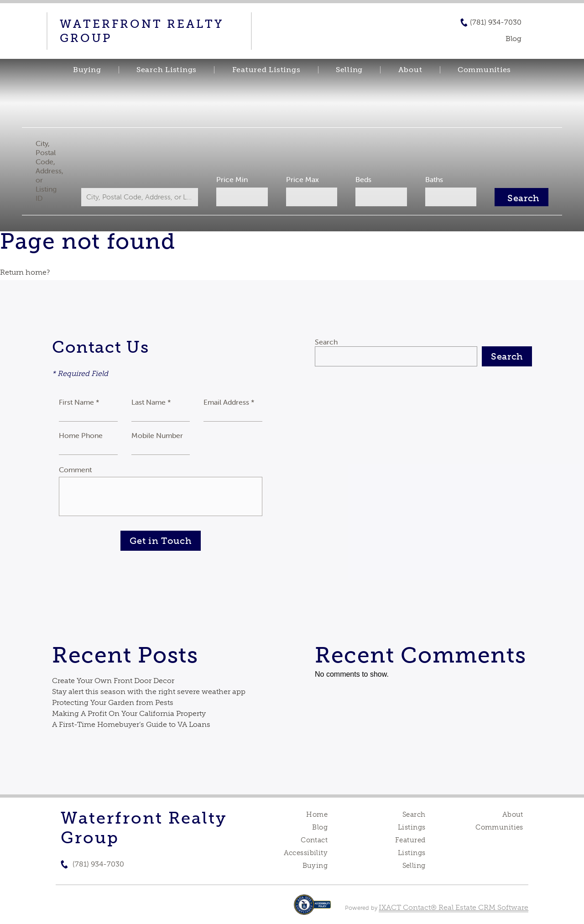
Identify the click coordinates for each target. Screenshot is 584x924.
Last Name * (151, 402)
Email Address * (229, 402)
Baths (429, 179)
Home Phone (81, 435)
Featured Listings (266, 70)
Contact (314, 840)
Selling (349, 70)
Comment (75, 470)
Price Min (234, 179)
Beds (361, 179)
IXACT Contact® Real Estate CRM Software (454, 907)
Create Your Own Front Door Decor (113, 681)
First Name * (79, 402)
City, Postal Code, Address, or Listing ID (56, 171)
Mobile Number (157, 435)
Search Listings (167, 70)
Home (317, 814)
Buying (87, 70)
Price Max (302, 179)
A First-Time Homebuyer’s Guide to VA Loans (131, 724)
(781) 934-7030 (496, 22)
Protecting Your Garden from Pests (113, 702)
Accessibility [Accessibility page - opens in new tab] (306, 853)
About (410, 70)
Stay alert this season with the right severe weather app (149, 692)
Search (326, 342)
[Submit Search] (514, 197)
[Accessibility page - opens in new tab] (312, 909)
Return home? (25, 272)
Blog (320, 827)
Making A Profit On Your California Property (129, 713)
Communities (484, 70)
